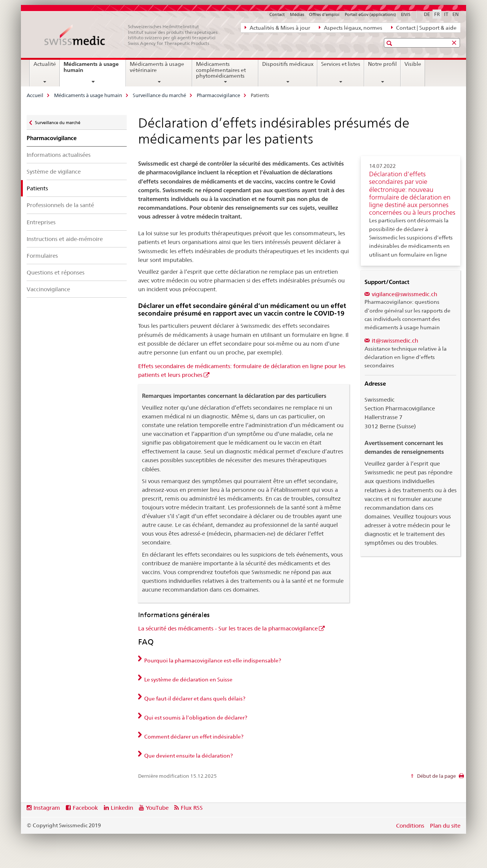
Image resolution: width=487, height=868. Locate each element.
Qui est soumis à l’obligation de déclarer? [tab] (195, 718)
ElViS (406, 14)
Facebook (85, 808)
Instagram (47, 808)
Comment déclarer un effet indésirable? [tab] (193, 737)
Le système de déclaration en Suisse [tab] (188, 680)
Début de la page (436, 776)
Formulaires (42, 256)
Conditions (410, 826)
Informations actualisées (59, 155)
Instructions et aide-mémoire (65, 239)
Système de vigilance (54, 172)
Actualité (45, 64)
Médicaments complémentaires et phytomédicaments (221, 70)
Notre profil (382, 64)
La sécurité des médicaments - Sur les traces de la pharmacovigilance (228, 628)
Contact (277, 14)
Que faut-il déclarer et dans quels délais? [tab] (194, 699)
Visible (413, 64)
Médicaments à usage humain (91, 70)
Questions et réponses (56, 272)
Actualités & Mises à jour (277, 27)
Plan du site (445, 826)
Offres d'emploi (324, 14)
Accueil (35, 95)
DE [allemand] (427, 14)
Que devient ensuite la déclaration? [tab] (188, 756)
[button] (390, 43)
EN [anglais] (456, 14)
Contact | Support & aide (424, 27)
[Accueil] (135, 35)
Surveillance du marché (159, 95)
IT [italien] (446, 14)
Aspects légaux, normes (351, 27)
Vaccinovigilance (48, 289)
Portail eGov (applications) (370, 14)
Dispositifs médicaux (288, 64)
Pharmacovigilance (218, 95)
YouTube (157, 808)
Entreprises (41, 222)
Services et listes (341, 64)
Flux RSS (192, 808)
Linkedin (122, 808)
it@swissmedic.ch (395, 341)
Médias (297, 14)
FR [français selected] (437, 14)
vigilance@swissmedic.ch (404, 294)
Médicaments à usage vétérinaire (157, 67)
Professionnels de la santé (60, 205)
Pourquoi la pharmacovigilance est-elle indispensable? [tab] (212, 661)
